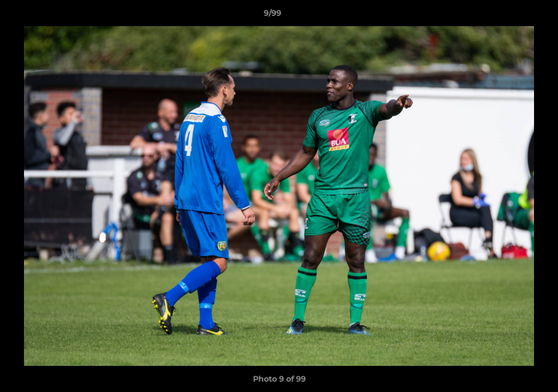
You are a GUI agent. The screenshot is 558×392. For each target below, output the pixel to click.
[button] (512, 16)
